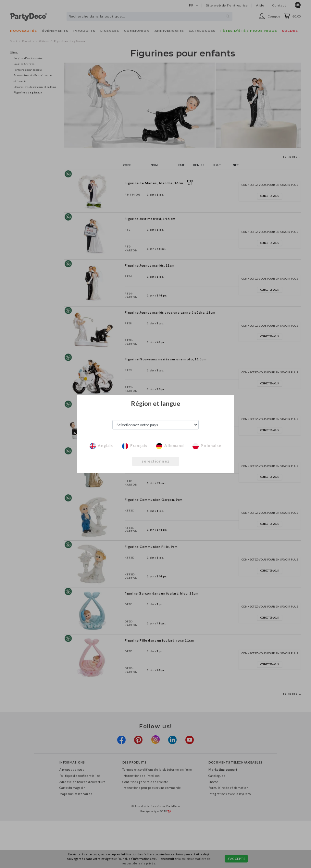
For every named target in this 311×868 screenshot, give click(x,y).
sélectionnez (155, 461)
